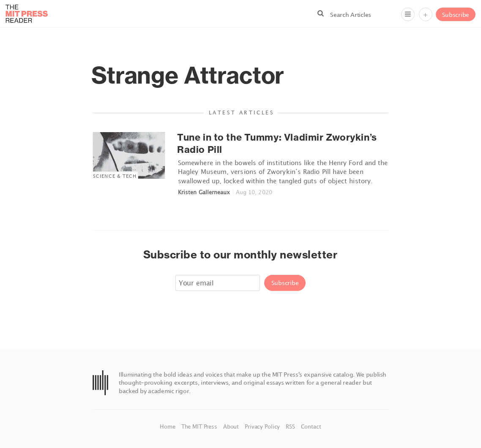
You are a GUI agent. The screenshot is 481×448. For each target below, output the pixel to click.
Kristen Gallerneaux (204, 192)
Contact (311, 426)
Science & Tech (115, 176)
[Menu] (408, 14)
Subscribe (456, 15)
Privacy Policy (263, 426)
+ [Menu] (425, 15)
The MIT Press (200, 426)
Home (168, 426)
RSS (291, 426)
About (232, 426)
